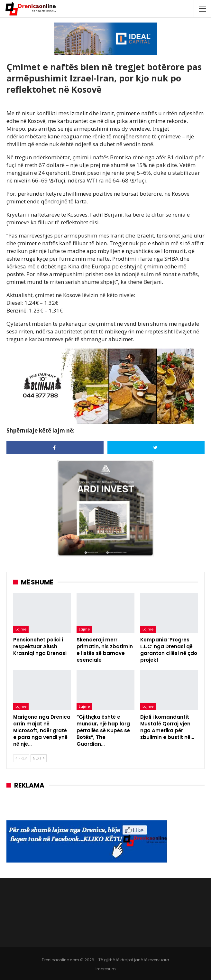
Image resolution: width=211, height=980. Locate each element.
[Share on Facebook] (55, 448)
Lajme (21, 629)
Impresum (106, 969)
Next (39, 758)
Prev (21, 758)
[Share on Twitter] (156, 448)
